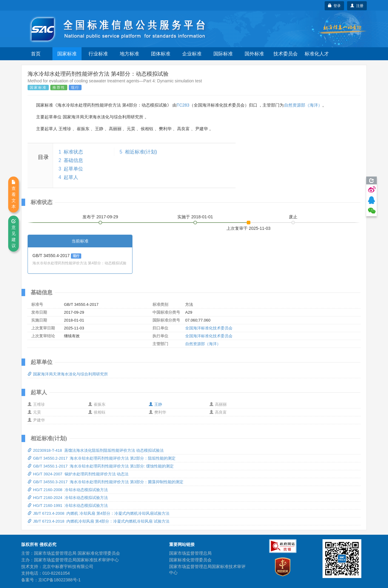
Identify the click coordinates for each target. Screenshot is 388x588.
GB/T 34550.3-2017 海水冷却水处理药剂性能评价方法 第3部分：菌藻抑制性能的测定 (105, 482)
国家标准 (67, 54)
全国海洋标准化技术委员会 (209, 328)
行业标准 (98, 54)
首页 (36, 54)
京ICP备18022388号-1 (59, 580)
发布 (100, 217)
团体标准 (161, 54)
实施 (195, 217)
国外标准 (254, 54)
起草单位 (73, 169)
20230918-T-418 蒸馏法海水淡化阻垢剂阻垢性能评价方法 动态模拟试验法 (96, 450)
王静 (156, 404)
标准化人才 (317, 54)
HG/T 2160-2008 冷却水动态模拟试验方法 (68, 490)
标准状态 (73, 152)
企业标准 (192, 54)
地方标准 (129, 54)
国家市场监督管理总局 (190, 553)
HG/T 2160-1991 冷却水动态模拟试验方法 (68, 505)
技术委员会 (286, 54)
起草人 (71, 177)
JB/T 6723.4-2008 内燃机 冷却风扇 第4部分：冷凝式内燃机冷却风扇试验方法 (99, 513)
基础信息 (73, 160)
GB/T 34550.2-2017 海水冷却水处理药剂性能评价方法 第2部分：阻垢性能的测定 (102, 458)
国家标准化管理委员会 (190, 560)
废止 (293, 217)
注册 (357, 6)
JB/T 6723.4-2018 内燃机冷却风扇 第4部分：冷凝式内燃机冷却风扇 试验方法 (99, 521)
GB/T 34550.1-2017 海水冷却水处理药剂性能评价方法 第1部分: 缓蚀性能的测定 (101, 466)
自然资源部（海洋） (303, 105)
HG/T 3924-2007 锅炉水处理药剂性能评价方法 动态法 (78, 474)
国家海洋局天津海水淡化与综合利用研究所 (68, 374)
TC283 (183, 105)
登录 (334, 6)
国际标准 (223, 54)
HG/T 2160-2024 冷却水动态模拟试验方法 (68, 498)
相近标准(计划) (141, 152)
